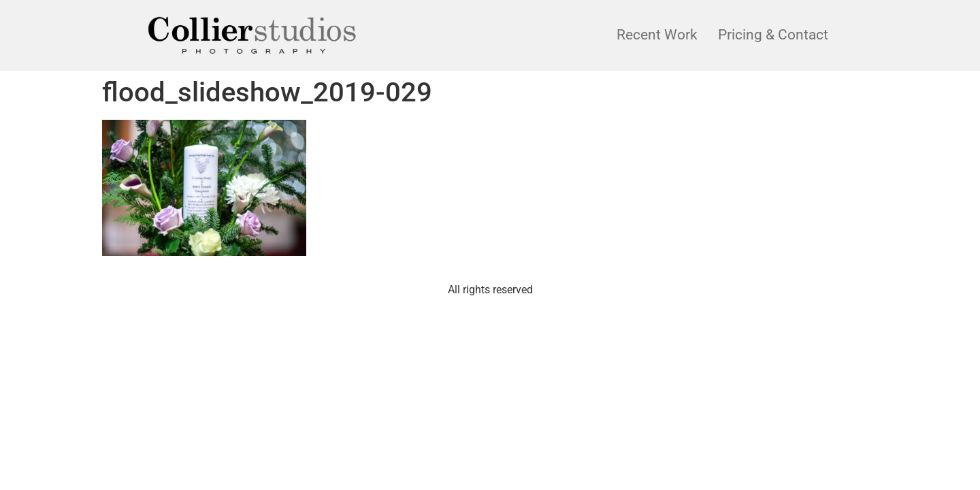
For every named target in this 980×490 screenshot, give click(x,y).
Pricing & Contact (773, 35)
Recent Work (657, 35)
